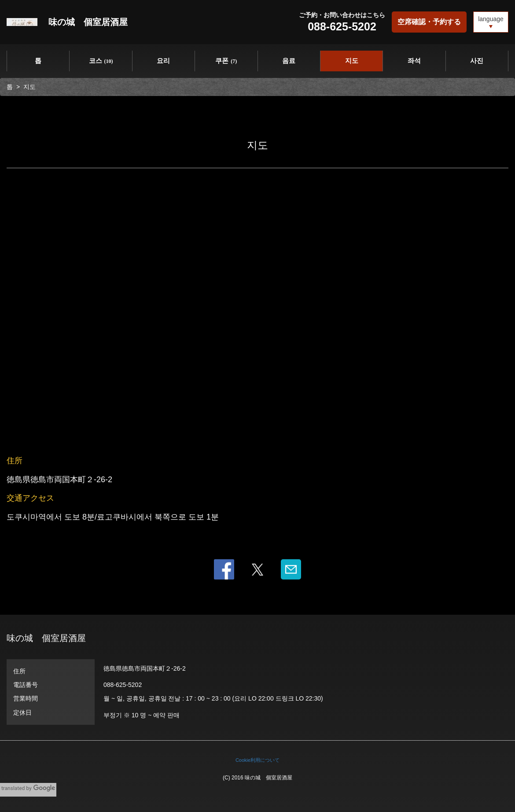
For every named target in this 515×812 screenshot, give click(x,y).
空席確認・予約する (429, 22)
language (491, 19)
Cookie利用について (257, 760)
